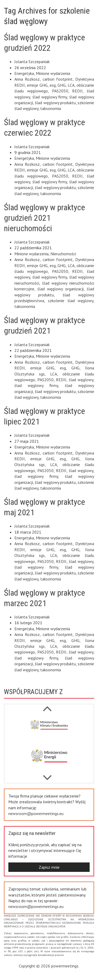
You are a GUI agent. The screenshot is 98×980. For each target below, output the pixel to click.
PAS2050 (60, 91)
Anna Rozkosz (27, 79)
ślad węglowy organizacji (60, 289)
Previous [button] (47, 775)
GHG (62, 85)
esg (53, 85)
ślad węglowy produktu (55, 103)
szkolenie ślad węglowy (71, 301)
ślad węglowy (81, 380)
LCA (71, 85)
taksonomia (51, 108)
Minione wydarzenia (53, 73)
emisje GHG (37, 85)
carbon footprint (58, 79)
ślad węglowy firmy (50, 97)
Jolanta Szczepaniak (32, 62)
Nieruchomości (63, 254)
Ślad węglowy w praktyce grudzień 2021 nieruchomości (44, 218)
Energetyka (24, 73)
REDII (77, 91)
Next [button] (47, 706)
